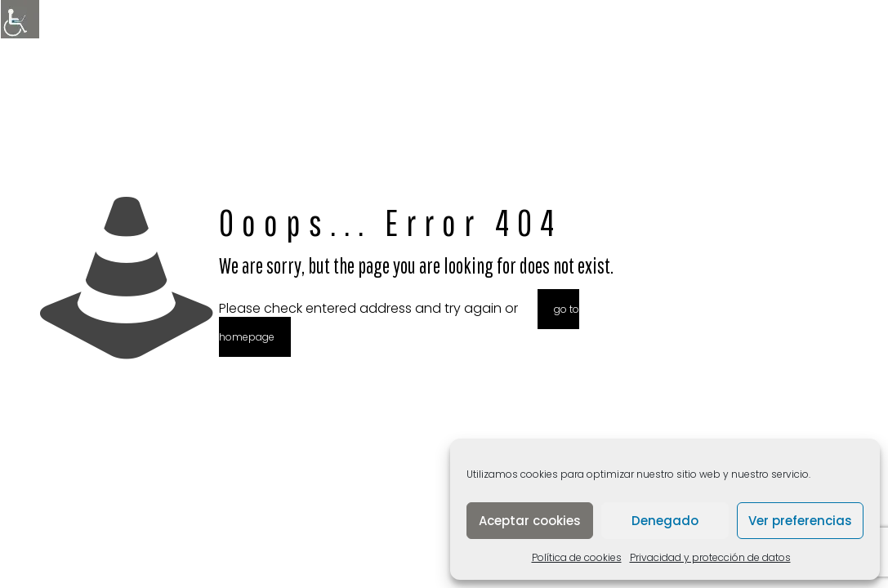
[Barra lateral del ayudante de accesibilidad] (20, 20)
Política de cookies (577, 557)
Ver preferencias (800, 521)
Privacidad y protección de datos (710, 557)
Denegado (665, 521)
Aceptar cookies (530, 521)
